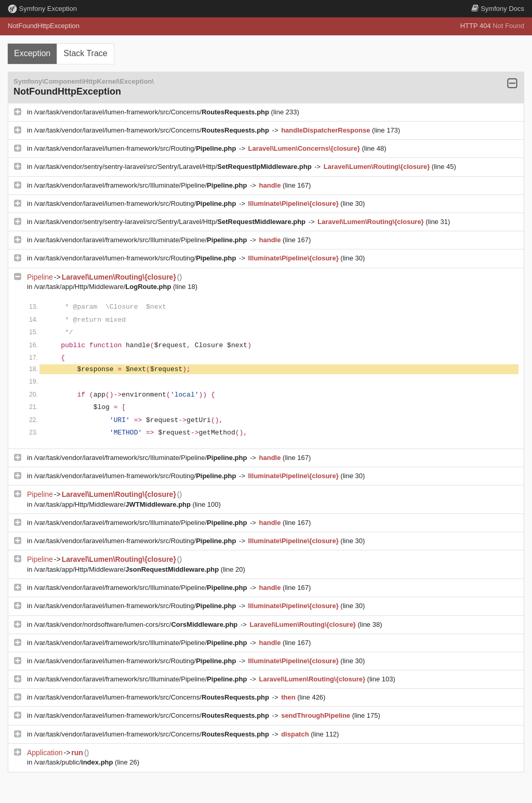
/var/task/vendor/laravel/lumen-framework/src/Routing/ (136, 148)
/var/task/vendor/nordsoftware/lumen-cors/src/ (137, 624)
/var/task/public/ (75, 762)
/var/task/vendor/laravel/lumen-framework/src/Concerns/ (153, 112)
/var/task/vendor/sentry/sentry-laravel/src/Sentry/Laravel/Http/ (174, 167)
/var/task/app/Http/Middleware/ (104, 287)
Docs (498, 9)
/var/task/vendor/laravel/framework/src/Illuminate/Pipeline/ (142, 185)
